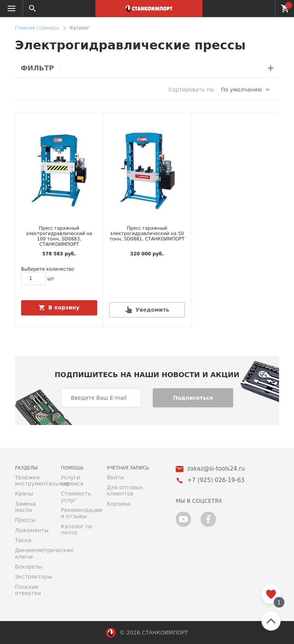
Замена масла (25, 507)
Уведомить (152, 310)
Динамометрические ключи (32, 553)
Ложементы (32, 530)
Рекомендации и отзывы (78, 513)
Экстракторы (32, 577)
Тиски (23, 540)
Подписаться (193, 398)
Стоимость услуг (76, 497)
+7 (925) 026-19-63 (265, 8)
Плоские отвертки (28, 590)
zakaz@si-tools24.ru (216, 469)
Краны (24, 494)
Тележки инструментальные (32, 481)
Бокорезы (29, 567)
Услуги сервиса (72, 481)
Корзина (119, 504)
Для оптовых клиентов (125, 490)
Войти (115, 477)
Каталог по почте (77, 530)
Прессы (25, 520)
